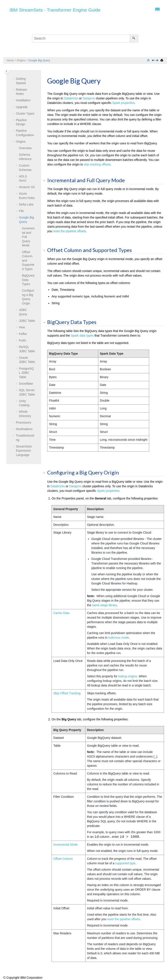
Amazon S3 (27, 187)
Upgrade (22, 107)
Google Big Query (39, 60)
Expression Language (24, 451)
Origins (21, 60)
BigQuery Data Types (28, 280)
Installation (23, 100)
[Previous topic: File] (154, 61)
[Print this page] (162, 61)
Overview (25, 148)
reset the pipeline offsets (70, 231)
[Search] (134, 38)
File (21, 211)
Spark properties (123, 103)
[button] (14, 79)
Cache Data (61, 613)
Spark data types (82, 336)
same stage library (104, 605)
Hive (22, 327)
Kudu (23, 340)
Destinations (24, 429)
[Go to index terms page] (156, 10)
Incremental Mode (65, 845)
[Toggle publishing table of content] (7, 71)
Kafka (23, 334)
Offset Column (63, 859)
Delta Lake (26, 204)
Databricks (71, 98)
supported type (125, 863)
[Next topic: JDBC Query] (157, 61)
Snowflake (26, 384)
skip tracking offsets (97, 164)
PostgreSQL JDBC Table (26, 373)
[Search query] (85, 38)
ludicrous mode (119, 638)
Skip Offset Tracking (67, 693)
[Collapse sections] (149, 61)
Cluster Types (25, 114)
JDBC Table (27, 321)
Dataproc (89, 98)
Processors (23, 422)
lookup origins (128, 676)
